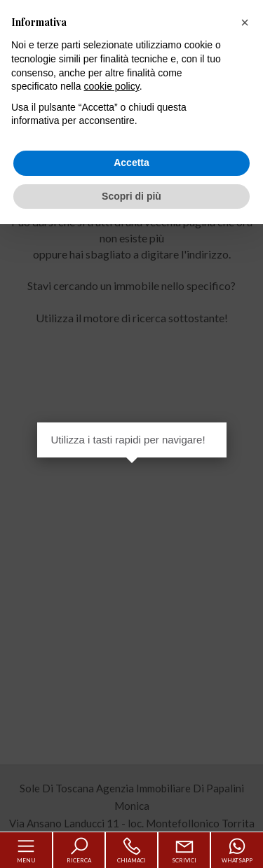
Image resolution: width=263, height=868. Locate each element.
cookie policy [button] (112, 86)
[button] (245, 22)
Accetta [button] (131, 163)
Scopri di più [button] (131, 196)
